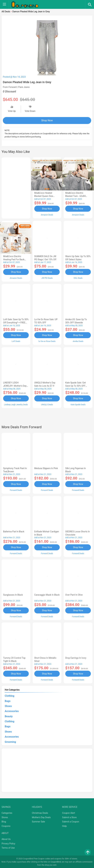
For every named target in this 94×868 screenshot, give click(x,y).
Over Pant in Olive (74, 594)
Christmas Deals (40, 812)
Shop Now (47, 120)
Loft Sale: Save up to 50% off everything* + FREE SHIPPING (16, 323)
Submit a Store (69, 817)
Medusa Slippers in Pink (46, 468)
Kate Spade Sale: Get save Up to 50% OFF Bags (76, 386)
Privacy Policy (8, 843)
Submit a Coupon (71, 821)
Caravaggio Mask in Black (47, 594)
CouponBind (56, 861)
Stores (5, 817)
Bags (8, 701)
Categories (7, 812)
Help (64, 826)
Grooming (10, 741)
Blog (4, 821)
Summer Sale (38, 821)
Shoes (8, 706)
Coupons (6, 826)
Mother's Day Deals (41, 817)
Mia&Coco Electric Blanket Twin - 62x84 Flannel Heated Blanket (77, 196)
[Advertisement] (16, 187)
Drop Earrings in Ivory (76, 658)
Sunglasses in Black (13, 594)
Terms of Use (8, 847)
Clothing (9, 695)
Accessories (12, 711)
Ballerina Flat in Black (14, 531)
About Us (6, 839)
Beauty (9, 716)
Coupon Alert (69, 812)
